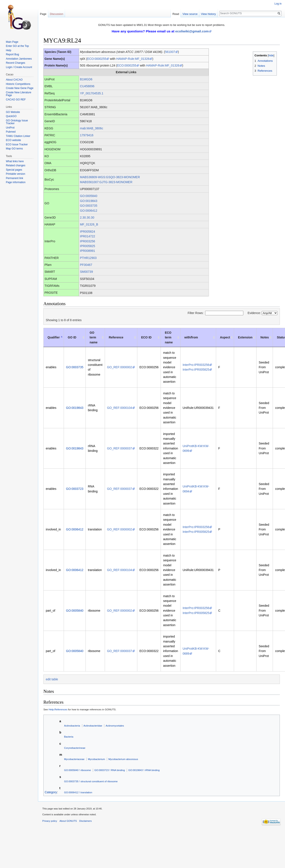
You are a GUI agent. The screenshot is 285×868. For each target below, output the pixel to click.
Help (9, 50)
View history (208, 14)
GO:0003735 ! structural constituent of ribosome (91, 781)
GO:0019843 (89, 201)
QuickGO (11, 116)
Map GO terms (14, 149)
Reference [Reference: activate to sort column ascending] (116, 337)
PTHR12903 (88, 258)
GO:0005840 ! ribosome (78, 770)
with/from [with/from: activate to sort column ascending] (191, 337)
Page (43, 14)
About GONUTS (68, 821)
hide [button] (271, 56)
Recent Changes (15, 63)
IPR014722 (87, 236)
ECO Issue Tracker (17, 144)
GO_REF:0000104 (120, 408)
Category (51, 792)
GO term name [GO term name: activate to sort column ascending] (94, 337)
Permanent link (14, 178)
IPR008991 (87, 251)
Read (176, 14)
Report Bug (12, 54)
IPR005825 (87, 246)
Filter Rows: (215, 313)
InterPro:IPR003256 (196, 365)
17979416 (87, 135)
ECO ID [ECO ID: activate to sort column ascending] (146, 337)
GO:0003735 (89, 206)
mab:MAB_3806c (91, 128)
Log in (278, 4)
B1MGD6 (86, 79)
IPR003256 (87, 241)
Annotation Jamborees (19, 59)
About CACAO (14, 80)
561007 (170, 52)
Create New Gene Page (20, 88)
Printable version (15, 174)
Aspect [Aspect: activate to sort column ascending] (225, 337)
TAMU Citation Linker (18, 136)
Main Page (12, 42)
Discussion (57, 14)
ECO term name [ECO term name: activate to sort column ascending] (169, 337)
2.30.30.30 (87, 217)
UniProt (10, 128)
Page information (16, 182)
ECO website (13, 140)
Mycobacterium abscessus (123, 759)
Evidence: (263, 313)
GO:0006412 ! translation (78, 792)
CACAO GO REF (16, 100)
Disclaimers (85, 821)
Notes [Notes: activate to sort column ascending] (265, 337)
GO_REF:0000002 (120, 367)
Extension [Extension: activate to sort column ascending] (245, 337)
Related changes (16, 165)
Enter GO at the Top (17, 46)
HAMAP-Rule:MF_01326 (133, 59)
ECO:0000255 (97, 59)
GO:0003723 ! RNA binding (110, 770)
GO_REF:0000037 (120, 448)
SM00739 (86, 272)
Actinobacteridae (93, 726)
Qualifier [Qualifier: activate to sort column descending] (54, 337)
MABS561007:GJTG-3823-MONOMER (106, 182)
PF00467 (86, 265)
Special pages (14, 170)
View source (190, 14)
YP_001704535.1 (92, 93)
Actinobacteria (72, 726)
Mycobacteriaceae (74, 759)
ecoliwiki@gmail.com (192, 31)
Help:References (58, 709)
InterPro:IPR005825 (196, 370)
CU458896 (87, 86)
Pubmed (11, 132)
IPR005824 (87, 232)
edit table (52, 679)
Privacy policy (50, 821)
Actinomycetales (115, 726)
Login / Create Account (19, 67)
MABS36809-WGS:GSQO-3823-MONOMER (110, 177)
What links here (15, 161)
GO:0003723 (75, 489)
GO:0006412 (89, 211)
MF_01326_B (89, 224)
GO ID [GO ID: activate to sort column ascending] (72, 337)
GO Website (13, 112)
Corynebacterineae (75, 748)
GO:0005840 (89, 196)
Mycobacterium (96, 759)
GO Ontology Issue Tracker (17, 122)
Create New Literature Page (18, 94)
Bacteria (69, 737)
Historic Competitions (18, 84)
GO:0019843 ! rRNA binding (144, 770)
